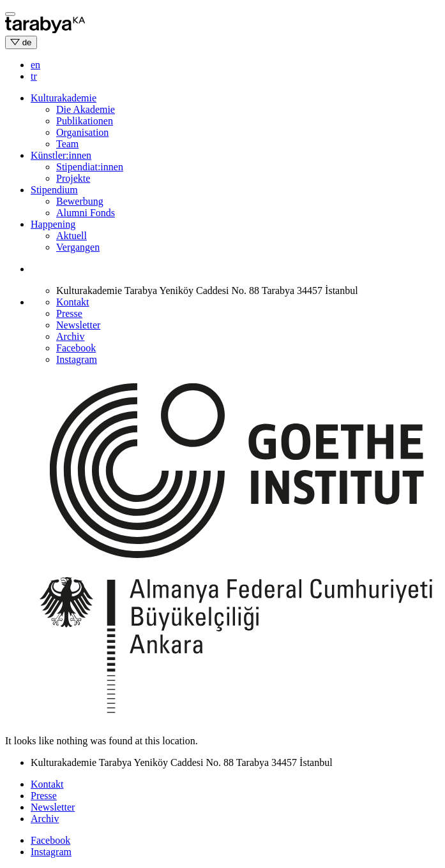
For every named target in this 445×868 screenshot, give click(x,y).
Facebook (76, 348)
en (35, 65)
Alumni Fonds (86, 213)
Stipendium (54, 190)
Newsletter (78, 325)
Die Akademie (86, 109)
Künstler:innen (61, 155)
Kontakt (73, 302)
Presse (69, 313)
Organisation (82, 132)
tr (34, 76)
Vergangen (78, 247)
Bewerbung (80, 201)
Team (67, 144)
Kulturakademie (64, 98)
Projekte (73, 178)
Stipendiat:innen (90, 167)
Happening (53, 224)
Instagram (77, 359)
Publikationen (85, 121)
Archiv (70, 336)
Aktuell (72, 236)
